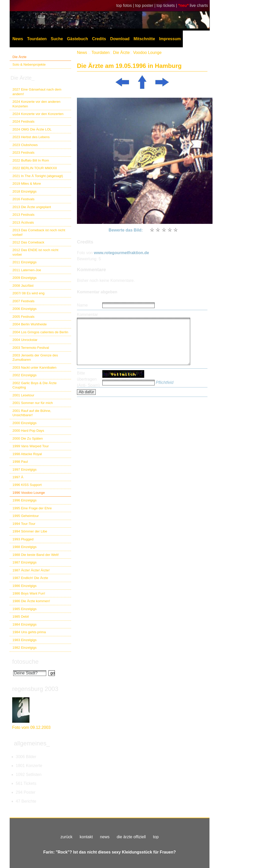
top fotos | (126, 5)
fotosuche (25, 662)
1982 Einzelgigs (25, 648)
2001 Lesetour (23, 395)
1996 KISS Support (27, 485)
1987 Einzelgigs (25, 562)
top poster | (146, 5)
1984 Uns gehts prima (29, 632)
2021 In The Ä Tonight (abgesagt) (38, 176)
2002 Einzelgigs (25, 375)
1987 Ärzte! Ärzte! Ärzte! (31, 570)
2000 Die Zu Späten (28, 438)
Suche (57, 39)
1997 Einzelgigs (25, 469)
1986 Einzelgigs (25, 586)
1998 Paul (20, 462)
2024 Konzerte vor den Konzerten (38, 114)
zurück (66, 837)
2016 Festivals (23, 199)
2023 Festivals (23, 153)
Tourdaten (37, 39)
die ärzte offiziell (131, 837)
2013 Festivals (23, 215)
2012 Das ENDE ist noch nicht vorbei (35, 252)
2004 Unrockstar (25, 340)
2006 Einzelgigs (25, 309)
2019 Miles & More (27, 184)
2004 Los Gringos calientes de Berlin (40, 332)
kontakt (86, 837)
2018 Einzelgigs (25, 191)
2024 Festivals (23, 121)
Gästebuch (78, 39)
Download (120, 39)
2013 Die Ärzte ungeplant (32, 207)
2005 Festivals (23, 317)
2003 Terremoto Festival (31, 348)
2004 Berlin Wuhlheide (30, 324)
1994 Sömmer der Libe (30, 531)
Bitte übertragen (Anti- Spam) (88, 379)
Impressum (170, 39)
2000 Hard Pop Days (28, 431)
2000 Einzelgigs (25, 423)
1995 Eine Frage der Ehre (32, 508)
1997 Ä (18, 477)
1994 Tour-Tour (24, 524)
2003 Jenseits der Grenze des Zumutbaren (35, 357)
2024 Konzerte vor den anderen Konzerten (36, 104)
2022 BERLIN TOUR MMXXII (35, 168)
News (18, 39)
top (156, 837)
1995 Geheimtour (26, 516)
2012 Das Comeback (28, 242)
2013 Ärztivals (23, 222)
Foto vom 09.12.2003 (31, 727)
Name (82, 305)
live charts (199, 5)
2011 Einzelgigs (25, 262)
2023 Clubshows (25, 145)
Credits (99, 39)
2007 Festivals (23, 301)
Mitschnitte (144, 39)
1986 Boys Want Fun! (29, 593)
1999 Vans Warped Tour (31, 446)
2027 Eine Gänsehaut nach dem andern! (37, 92)
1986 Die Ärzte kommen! (31, 601)
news (105, 837)
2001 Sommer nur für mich (33, 403)
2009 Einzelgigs (25, 278)
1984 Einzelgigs (25, 624)
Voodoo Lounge (147, 53)
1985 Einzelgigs (25, 609)
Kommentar (87, 315)
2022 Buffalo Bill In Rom (31, 160)
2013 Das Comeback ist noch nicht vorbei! (39, 232)
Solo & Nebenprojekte (29, 64)
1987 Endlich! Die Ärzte (30, 578)
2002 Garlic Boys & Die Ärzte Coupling (35, 385)
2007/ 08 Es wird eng (28, 293)
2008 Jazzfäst (23, 286)
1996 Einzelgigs (25, 500)
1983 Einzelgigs (25, 640)
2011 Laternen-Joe (27, 270)
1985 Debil (21, 617)
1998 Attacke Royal (27, 454)
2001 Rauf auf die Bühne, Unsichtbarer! (32, 413)
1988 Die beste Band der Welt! (36, 555)
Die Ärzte (19, 57)
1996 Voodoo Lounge (29, 493)
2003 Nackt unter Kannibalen (34, 367)
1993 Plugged (23, 539)
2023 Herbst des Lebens (31, 137)
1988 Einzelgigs (25, 547)
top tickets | (167, 5)
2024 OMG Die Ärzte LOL (32, 129)
